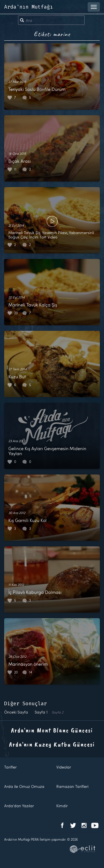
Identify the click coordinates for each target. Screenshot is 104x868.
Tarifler (10, 767)
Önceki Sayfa (16, 712)
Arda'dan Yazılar (19, 806)
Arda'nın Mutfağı (29, 7)
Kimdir (62, 806)
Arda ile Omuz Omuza (24, 786)
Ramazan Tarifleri (72, 786)
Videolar (64, 767)
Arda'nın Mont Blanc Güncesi (52, 730)
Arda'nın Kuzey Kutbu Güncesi (52, 744)
